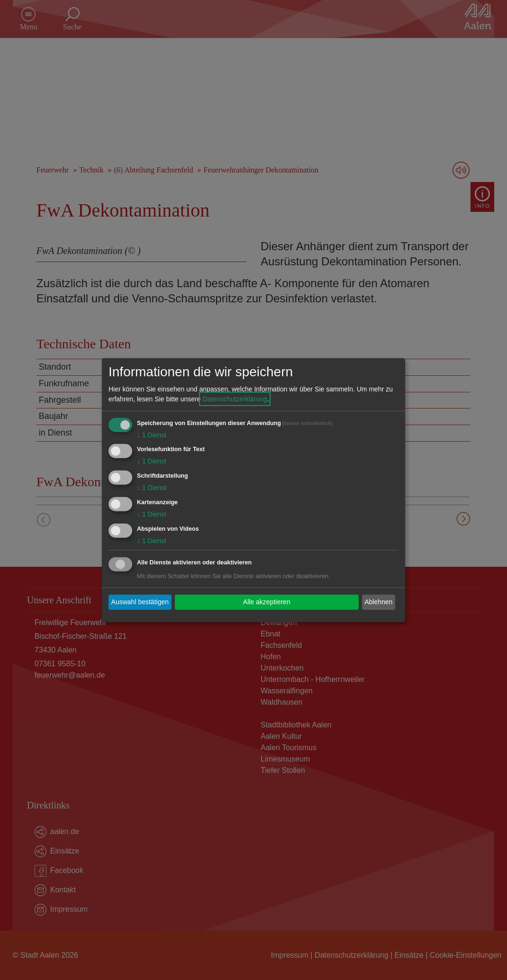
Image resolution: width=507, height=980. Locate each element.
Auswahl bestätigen (140, 602)
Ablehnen (378, 602)
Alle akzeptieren (267, 602)
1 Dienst (152, 435)
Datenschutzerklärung (235, 399)
